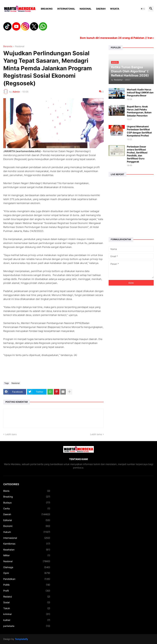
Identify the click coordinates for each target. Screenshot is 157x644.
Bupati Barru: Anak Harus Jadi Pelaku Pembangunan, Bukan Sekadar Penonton (139, 111)
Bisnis (27, 491)
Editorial (27, 520)
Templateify (21, 639)
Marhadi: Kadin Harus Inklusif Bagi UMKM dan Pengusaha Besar (140, 92)
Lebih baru (11, 434)
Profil (27, 591)
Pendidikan (27, 579)
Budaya (27, 503)
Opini (27, 573)
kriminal (27, 614)
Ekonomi (27, 526)
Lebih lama (96, 434)
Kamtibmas (27, 544)
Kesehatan (27, 550)
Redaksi (27, 597)
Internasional (27, 538)
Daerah (101, 9)
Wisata (115, 9)
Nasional (86, 9)
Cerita (27, 509)
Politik (27, 585)
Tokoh (27, 608)
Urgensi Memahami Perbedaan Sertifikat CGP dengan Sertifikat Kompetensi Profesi (139, 131)
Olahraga (27, 567)
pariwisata (27, 626)
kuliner (27, 620)
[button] (143, 9)
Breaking (47, 9)
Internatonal (66, 9)
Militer (27, 555)
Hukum (27, 532)
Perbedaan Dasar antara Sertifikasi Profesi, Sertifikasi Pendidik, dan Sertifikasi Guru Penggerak (137, 154)
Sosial (27, 602)
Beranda (8, 46)
